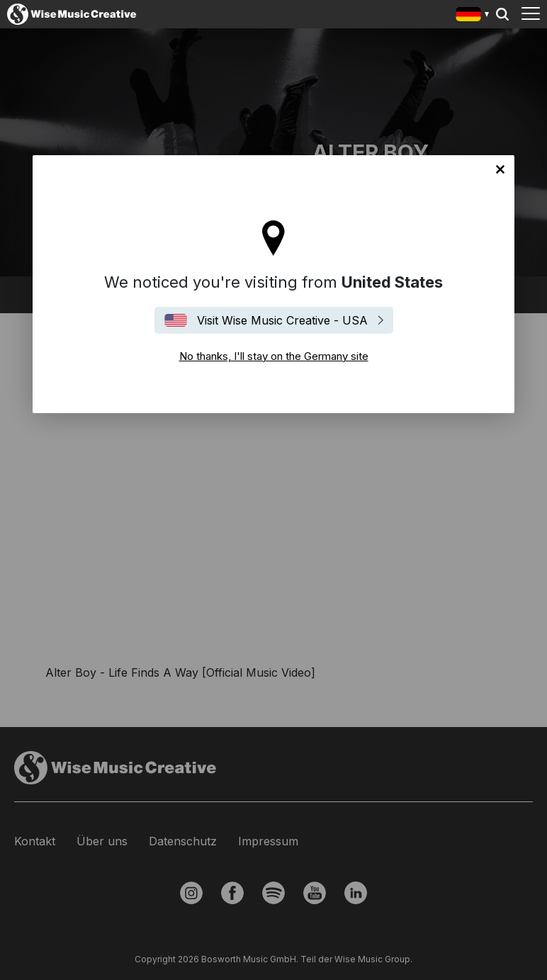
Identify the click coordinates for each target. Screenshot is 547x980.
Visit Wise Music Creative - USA (282, 320)
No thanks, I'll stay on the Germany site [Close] (500, 169)
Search (502, 14)
